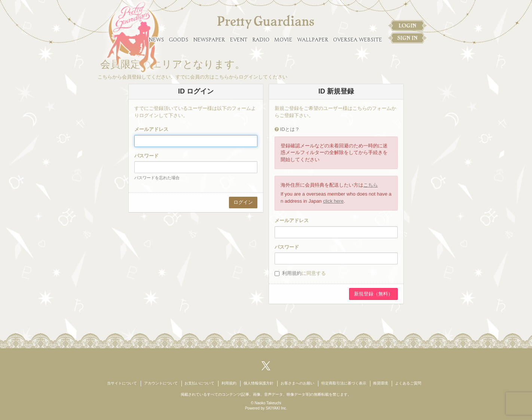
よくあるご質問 (408, 383)
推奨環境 (380, 383)
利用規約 (292, 273)
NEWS (156, 40)
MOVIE (283, 40)
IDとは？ (290, 129)
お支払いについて (199, 383)
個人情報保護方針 (259, 383)
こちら (371, 185)
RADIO (261, 40)
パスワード (146, 156)
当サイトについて (122, 383)
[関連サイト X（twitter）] (266, 366)
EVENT (239, 40)
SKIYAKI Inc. (276, 408)
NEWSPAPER (209, 40)
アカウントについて (161, 383)
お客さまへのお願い (297, 383)
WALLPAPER (313, 40)
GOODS (178, 40)
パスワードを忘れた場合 (157, 178)
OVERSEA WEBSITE (357, 40)
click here (333, 201)
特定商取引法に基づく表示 (344, 383)
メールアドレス (151, 129)
